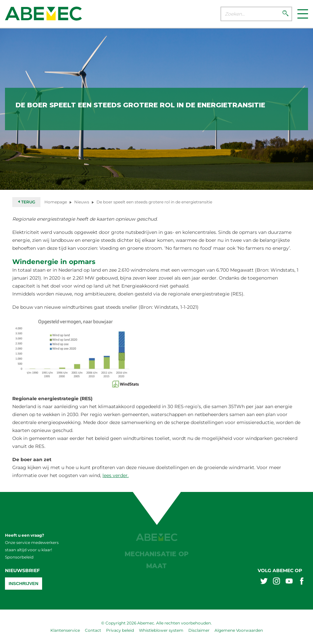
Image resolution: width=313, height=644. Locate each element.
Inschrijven (24, 584)
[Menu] (303, 14)
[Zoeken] (285, 14)
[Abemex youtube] (289, 582)
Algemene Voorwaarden (239, 630)
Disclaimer (199, 630)
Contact (93, 630)
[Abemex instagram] (277, 582)
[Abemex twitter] (264, 582)
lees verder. (116, 475)
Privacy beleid (120, 630)
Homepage (56, 202)
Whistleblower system (161, 630)
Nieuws (82, 202)
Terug (26, 202)
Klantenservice (65, 630)
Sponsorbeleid (19, 557)
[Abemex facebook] (302, 582)
